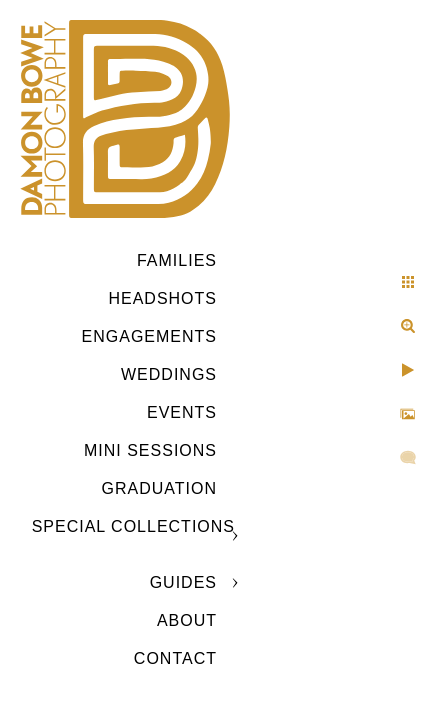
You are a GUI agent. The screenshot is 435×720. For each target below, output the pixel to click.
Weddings (169, 374)
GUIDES (183, 582)
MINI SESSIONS (150, 450)
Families (177, 260)
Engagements (149, 336)
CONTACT (175, 658)
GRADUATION (159, 488)
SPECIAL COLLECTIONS (133, 526)
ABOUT (187, 620)
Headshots (162, 298)
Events (182, 412)
